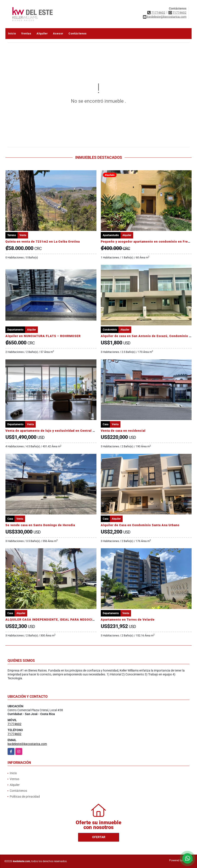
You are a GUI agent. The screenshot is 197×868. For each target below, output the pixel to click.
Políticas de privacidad (25, 797)
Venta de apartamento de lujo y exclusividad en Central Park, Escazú (59, 431)
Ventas (26, 33)
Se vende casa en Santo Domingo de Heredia (40, 525)
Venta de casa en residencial (123, 431)
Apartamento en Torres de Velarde (128, 620)
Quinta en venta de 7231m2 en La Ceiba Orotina (43, 242)
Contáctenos (78, 33)
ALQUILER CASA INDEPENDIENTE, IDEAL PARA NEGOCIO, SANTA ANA (61, 620)
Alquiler (42, 33)
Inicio (12, 33)
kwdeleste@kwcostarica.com (27, 744)
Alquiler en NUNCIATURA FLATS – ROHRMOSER (43, 336)
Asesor (58, 33)
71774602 (158, 13)
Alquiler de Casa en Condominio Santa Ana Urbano (140, 525)
